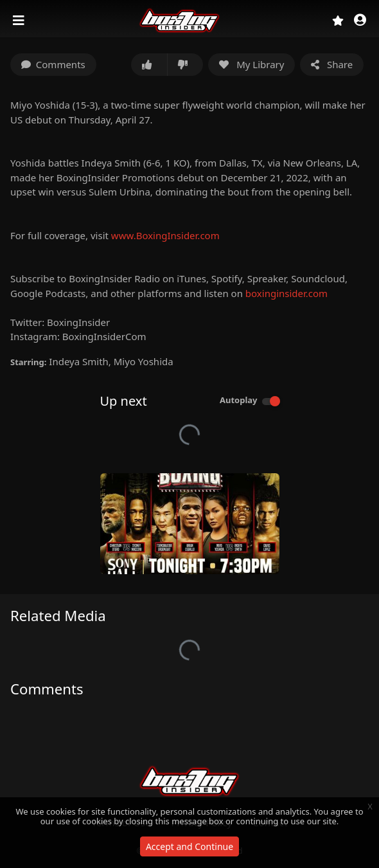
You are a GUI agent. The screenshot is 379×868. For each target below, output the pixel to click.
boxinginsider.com (286, 293)
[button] (360, 21)
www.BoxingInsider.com (165, 235)
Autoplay (239, 400)
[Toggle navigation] (20, 21)
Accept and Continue (189, 846)
